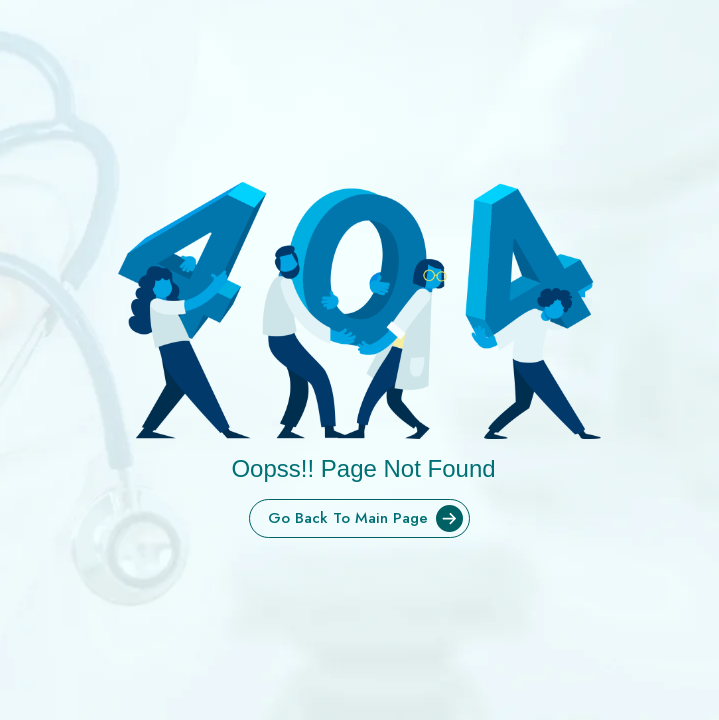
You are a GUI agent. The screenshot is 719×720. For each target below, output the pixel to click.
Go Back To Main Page (368, 518)
